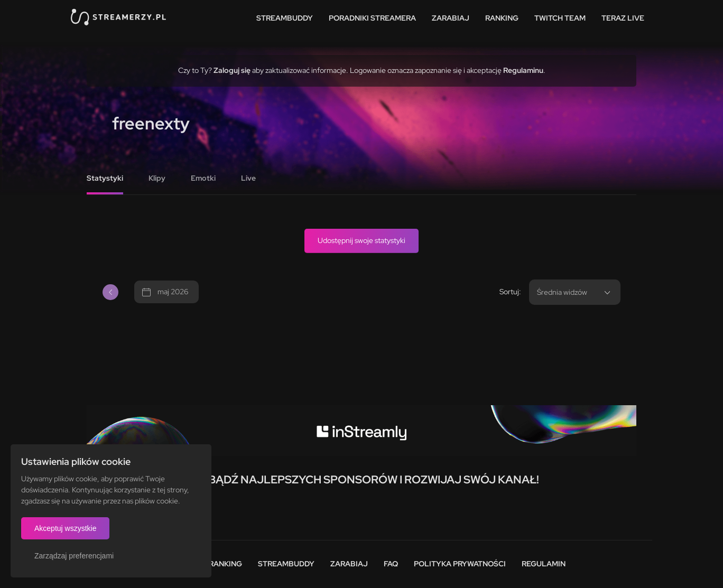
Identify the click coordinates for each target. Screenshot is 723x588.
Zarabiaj (451, 18)
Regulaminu (523, 70)
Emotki (203, 178)
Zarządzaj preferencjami (74, 556)
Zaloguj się (232, 70)
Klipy (157, 178)
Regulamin (544, 564)
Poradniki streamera (372, 18)
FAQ (391, 564)
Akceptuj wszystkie (65, 528)
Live (248, 178)
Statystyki (105, 178)
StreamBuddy (285, 18)
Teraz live (623, 18)
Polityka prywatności (460, 564)
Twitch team (560, 18)
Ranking (502, 18)
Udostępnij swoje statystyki (361, 240)
